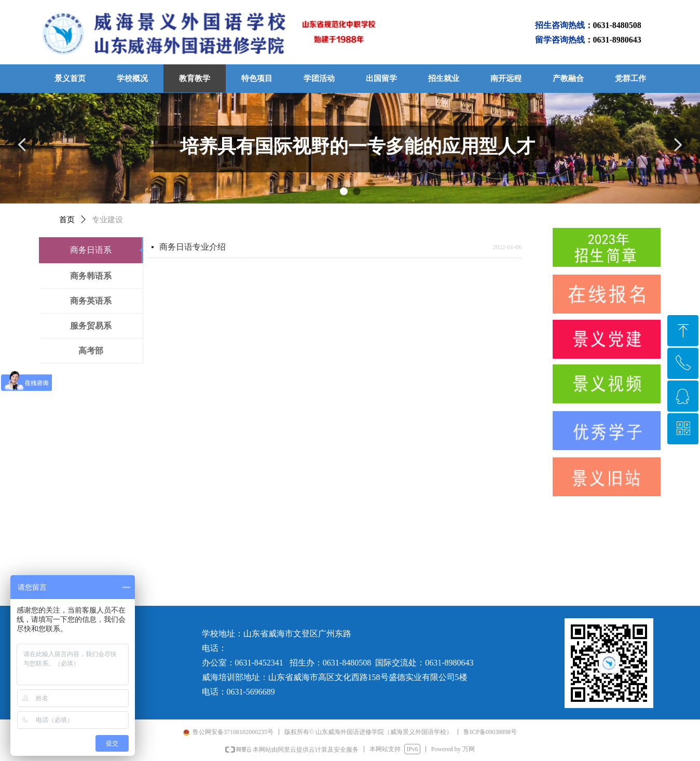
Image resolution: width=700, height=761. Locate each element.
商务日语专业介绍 (193, 247)
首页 (67, 220)
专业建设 (107, 220)
